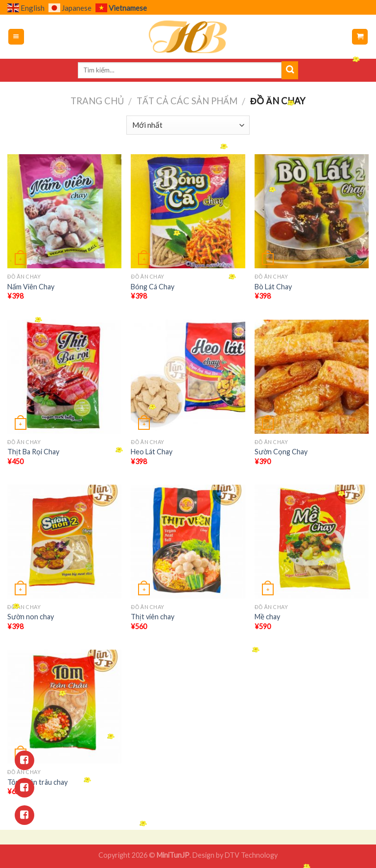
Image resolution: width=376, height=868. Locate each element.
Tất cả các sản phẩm (187, 101)
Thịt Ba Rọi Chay (33, 452)
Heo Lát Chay (152, 452)
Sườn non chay (31, 617)
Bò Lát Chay (273, 287)
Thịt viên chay (153, 617)
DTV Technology (251, 855)
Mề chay (267, 617)
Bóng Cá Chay (153, 287)
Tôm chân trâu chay (37, 782)
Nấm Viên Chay (31, 287)
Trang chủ (97, 101)
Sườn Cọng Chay (281, 452)
